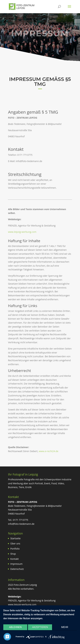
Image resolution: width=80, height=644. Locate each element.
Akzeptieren (40, 627)
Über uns (15, 543)
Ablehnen (15, 627)
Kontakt (14, 559)
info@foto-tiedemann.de (21, 524)
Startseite (15, 538)
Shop (13, 554)
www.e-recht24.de (49, 451)
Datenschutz (17, 569)
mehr (65, 627)
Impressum (16, 564)
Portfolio (15, 549)
